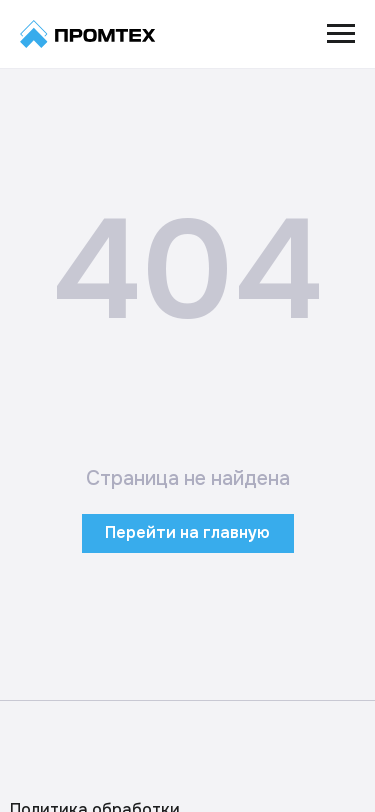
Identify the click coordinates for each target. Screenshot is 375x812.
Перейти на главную (187, 532)
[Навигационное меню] (341, 34)
